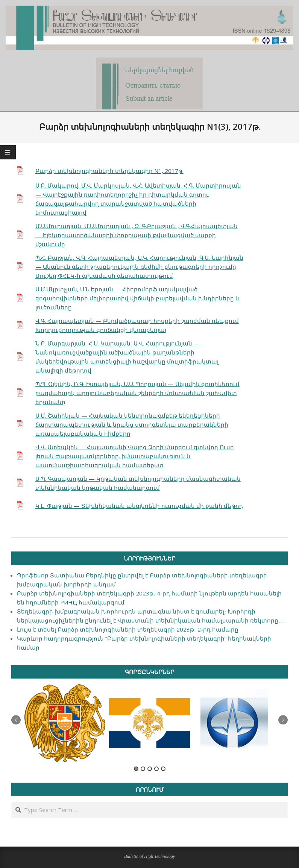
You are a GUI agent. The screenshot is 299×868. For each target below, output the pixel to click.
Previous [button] (16, 720)
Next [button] (283, 720)
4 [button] (156, 769)
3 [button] (150, 769)
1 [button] (136, 769)
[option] (65, 723)
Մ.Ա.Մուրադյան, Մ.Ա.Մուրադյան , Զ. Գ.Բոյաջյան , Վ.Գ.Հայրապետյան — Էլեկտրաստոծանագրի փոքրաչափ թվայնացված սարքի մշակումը (137, 235)
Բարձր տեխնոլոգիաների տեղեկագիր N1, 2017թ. (109, 171)
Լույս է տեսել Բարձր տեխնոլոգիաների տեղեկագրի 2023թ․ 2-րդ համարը (128, 629)
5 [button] (163, 769)
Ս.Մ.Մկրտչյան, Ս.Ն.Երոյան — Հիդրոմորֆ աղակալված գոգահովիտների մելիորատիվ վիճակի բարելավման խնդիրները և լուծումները (138, 298)
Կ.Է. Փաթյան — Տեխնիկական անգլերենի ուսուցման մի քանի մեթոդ (139, 506)
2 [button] (143, 769)
